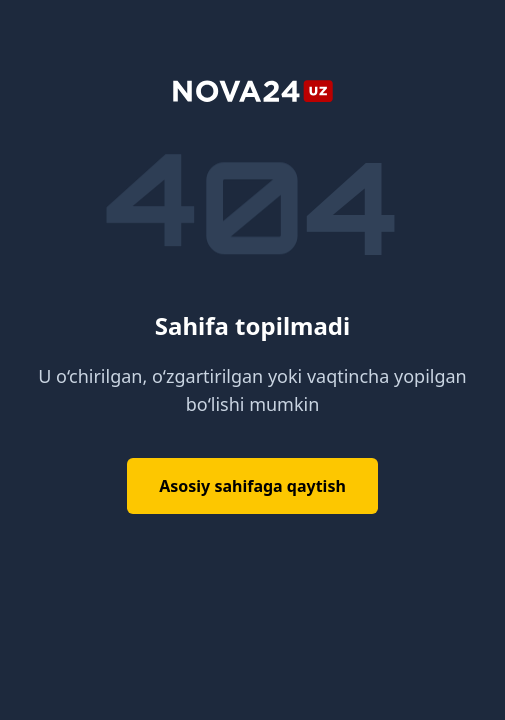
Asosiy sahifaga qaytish (252, 486)
